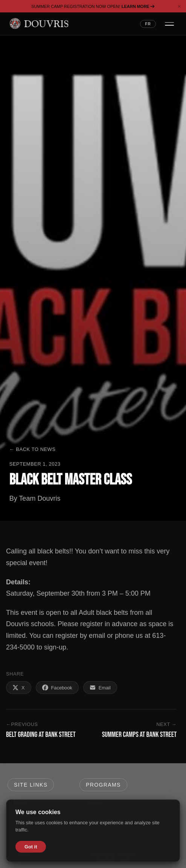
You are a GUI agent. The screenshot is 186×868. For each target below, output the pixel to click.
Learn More (138, 6)
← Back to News (33, 449)
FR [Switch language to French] (148, 24)
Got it (31, 847)
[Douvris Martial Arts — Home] (39, 24)
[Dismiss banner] (179, 6)
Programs (103, 785)
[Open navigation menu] (169, 24)
